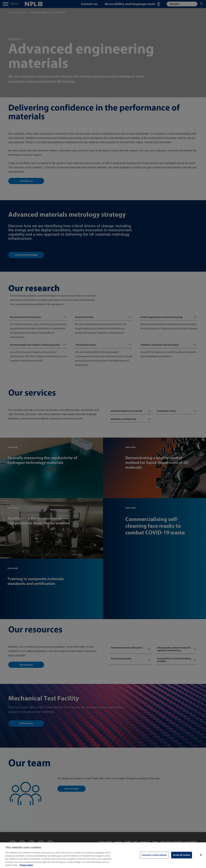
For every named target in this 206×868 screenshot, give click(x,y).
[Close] (201, 859)
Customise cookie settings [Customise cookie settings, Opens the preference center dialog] (154, 859)
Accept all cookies (182, 859)
